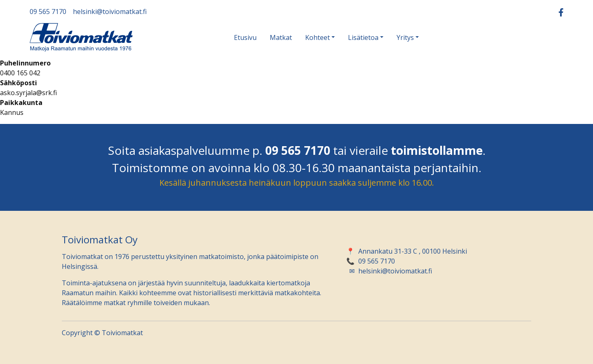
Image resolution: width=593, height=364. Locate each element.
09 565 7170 (48, 12)
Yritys (405, 37)
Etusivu (245, 37)
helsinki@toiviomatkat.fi (110, 12)
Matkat (281, 37)
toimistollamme (437, 150)
